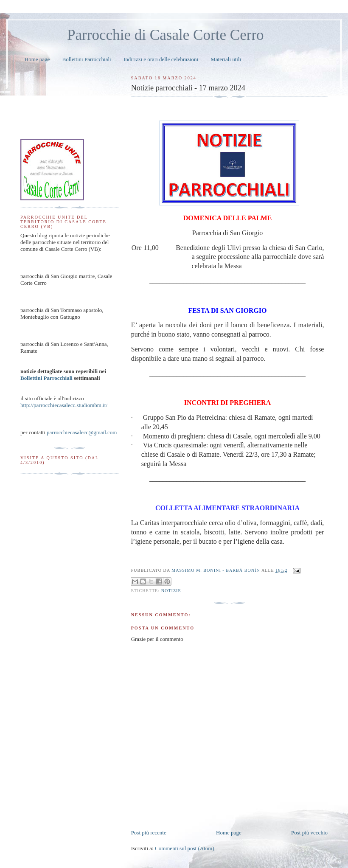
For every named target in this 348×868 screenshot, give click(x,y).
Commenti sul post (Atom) (185, 848)
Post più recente (149, 833)
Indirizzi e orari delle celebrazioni (161, 59)
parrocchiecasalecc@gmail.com (82, 432)
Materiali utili (226, 59)
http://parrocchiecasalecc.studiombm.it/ (64, 405)
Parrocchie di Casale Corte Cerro (166, 35)
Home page (37, 59)
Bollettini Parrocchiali (87, 59)
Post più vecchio (309, 833)
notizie (171, 591)
